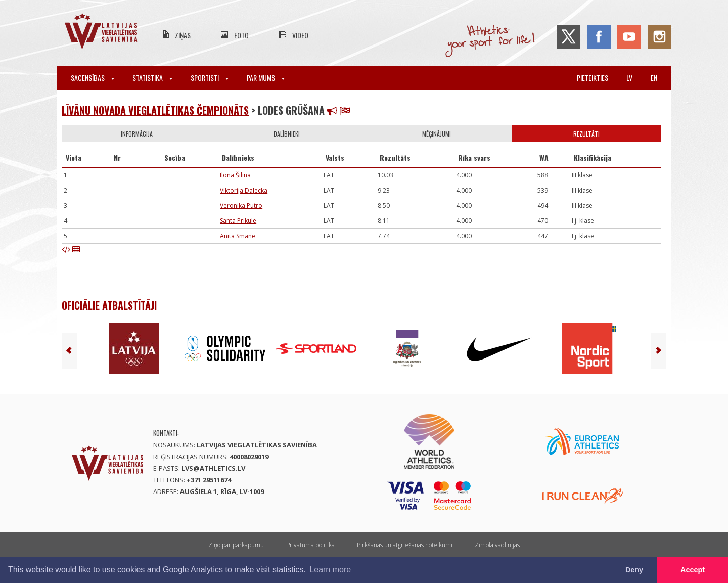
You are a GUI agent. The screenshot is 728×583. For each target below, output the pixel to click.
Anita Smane (238, 236)
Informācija (137, 134)
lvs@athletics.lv (213, 468)
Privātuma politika (310, 545)
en (654, 78)
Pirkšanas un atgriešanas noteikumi (405, 545)
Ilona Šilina (235, 175)
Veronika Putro (241, 206)
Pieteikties (593, 78)
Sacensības (93, 78)
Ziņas (183, 35)
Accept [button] (693, 570)
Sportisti (210, 78)
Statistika (152, 78)
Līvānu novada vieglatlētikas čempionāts (155, 110)
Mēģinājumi (437, 134)
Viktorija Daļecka (244, 190)
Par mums (266, 78)
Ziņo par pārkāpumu (236, 545)
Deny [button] (634, 570)
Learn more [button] (330, 570)
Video (300, 35)
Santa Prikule (238, 221)
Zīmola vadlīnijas (497, 545)
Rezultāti (586, 134)
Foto (241, 35)
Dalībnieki (287, 134)
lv (629, 78)
